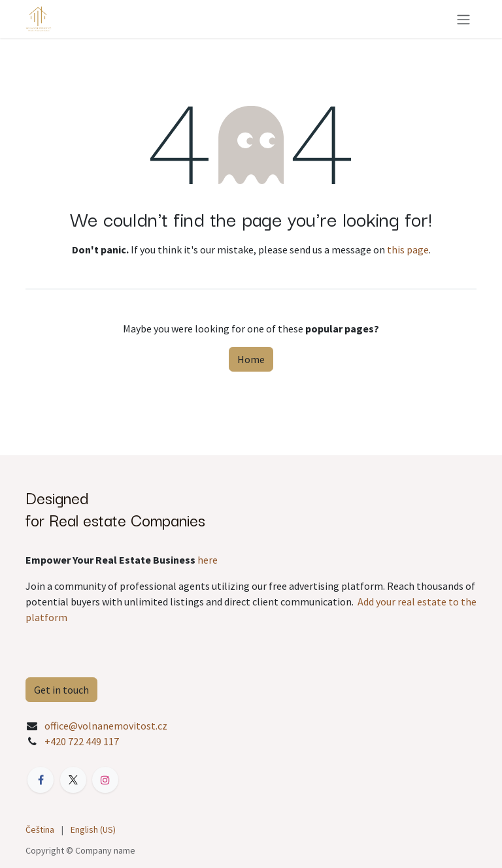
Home (251, 359)
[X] (73, 780)
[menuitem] (40, 830)
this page (408, 249)
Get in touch (61, 690)
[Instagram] (105, 780)
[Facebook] (41, 780)
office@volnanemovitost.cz (106, 726)
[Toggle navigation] (463, 19)
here (208, 560)
